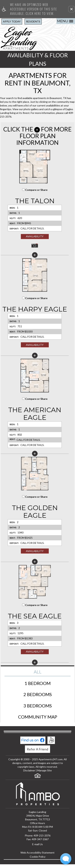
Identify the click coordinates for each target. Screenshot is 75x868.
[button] (71, 9)
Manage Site (44, 770)
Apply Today (12, 21)
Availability (35, 236)
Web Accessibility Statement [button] (37, 853)
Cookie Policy (38, 857)
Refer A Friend (37, 749)
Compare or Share (35, 190)
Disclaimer (29, 770)
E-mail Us (37, 844)
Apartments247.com (51, 759)
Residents (33, 21)
